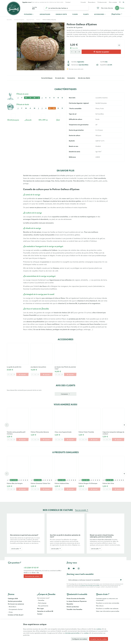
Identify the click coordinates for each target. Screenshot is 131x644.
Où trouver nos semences (16, 604)
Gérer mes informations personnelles (108, 611)
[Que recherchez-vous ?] (66, 8)
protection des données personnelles (90, 585)
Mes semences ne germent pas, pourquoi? (24, 535)
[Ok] (121, 580)
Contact (40, 614)
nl (124, 2)
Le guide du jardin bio (14, 367)
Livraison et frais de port (16, 615)
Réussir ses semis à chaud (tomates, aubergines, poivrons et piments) (102, 536)
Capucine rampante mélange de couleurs (113, 433)
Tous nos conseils (81, 510)
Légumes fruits (30, 20)
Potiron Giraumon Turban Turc (41, 483)
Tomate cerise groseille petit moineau (16, 433)
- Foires (10, 612)
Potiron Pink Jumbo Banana (40, 432)
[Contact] (68, 2)
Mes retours (100, 606)
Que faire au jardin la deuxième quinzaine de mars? (65, 536)
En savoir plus (60, 78)
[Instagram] (79, 568)
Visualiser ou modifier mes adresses (107, 608)
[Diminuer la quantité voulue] (72, 52)
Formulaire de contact (33, 576)
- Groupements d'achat (15, 609)
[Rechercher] (46, 8)
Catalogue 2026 (13, 598)
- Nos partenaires (43, 606)
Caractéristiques (47, 78)
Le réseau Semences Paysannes (77, 601)
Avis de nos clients (84, 78)
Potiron (38, 20)
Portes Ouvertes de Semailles (76, 598)
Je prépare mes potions (38, 367)
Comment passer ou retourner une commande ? (107, 599)
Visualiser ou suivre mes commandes (108, 603)
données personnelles (72, 633)
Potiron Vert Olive (108, 483)
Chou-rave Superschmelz (63, 432)
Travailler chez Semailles (74, 609)
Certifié (104, 62)
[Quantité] (75, 52)
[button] (100, 14)
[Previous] (7, 425)
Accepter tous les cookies (99, 639)
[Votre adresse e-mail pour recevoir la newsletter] (95, 580)
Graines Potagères (19, 20)
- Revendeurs (12, 607)
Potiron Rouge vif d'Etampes (88, 483)
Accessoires (71, 78)
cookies (99, 629)
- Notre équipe (42, 603)
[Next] (124, 425)
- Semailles (41, 600)
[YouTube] (74, 568)
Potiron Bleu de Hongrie (15, 483)
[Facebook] (69, 568)
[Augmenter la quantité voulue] (79, 52)
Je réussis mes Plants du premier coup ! (65, 368)
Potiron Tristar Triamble (86, 432)
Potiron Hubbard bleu (62, 483)
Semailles (9, 20)
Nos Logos (41, 608)
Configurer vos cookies (80, 639)
